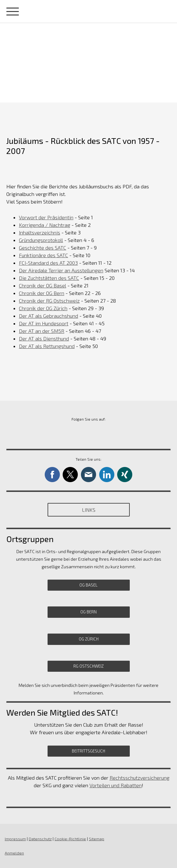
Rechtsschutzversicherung (140, 778)
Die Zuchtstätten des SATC (49, 278)
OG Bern (88, 612)
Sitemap (97, 839)
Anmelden (14, 853)
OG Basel (88, 585)
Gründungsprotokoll (41, 240)
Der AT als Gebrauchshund (49, 316)
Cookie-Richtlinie (70, 839)
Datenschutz (40, 839)
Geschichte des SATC (43, 248)
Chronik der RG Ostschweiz (49, 301)
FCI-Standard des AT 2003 (48, 263)
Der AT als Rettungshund (47, 346)
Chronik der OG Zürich (43, 308)
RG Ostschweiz (88, 666)
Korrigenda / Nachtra (45, 225)
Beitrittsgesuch (88, 751)
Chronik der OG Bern (42, 293)
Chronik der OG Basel (43, 285)
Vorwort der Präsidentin (46, 217)
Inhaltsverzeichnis (40, 232)
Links (89, 510)
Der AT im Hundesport (44, 323)
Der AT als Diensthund (44, 338)
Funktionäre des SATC (43, 255)
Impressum (15, 839)
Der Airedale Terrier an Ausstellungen (61, 270)
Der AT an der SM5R (42, 331)
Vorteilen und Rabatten (116, 785)
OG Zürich (89, 639)
